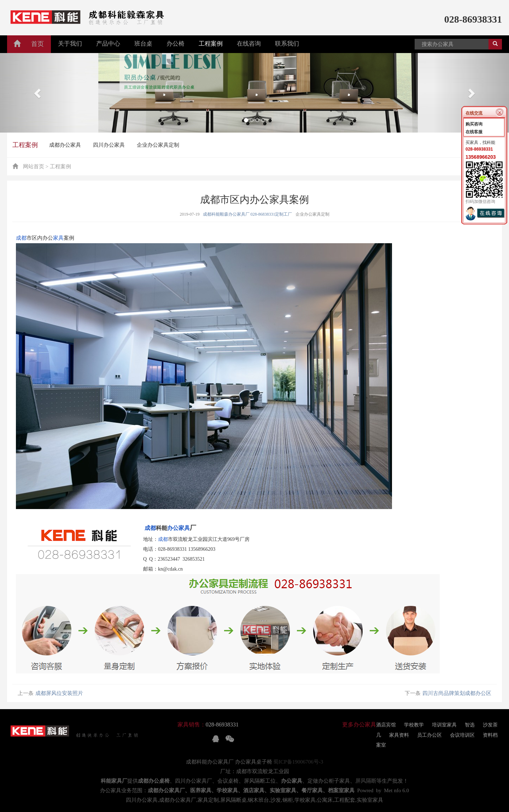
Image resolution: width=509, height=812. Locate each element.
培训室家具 (444, 725)
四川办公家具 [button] (109, 145)
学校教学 (414, 725)
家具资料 (399, 735)
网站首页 (34, 167)
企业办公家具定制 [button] (158, 145)
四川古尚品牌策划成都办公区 (457, 693)
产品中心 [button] (108, 44)
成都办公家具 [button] (65, 145)
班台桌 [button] (143, 44)
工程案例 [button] (211, 44)
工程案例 (25, 145)
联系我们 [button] (287, 44)
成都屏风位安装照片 (59, 693)
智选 (470, 725)
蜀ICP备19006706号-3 (298, 762)
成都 (21, 238)
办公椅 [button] (175, 44)
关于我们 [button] (70, 44)
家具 (58, 238)
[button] (38, 93)
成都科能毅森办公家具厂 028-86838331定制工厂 (248, 214)
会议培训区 (462, 735)
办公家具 (179, 528)
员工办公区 (429, 735)
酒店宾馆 (386, 725)
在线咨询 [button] (249, 44)
